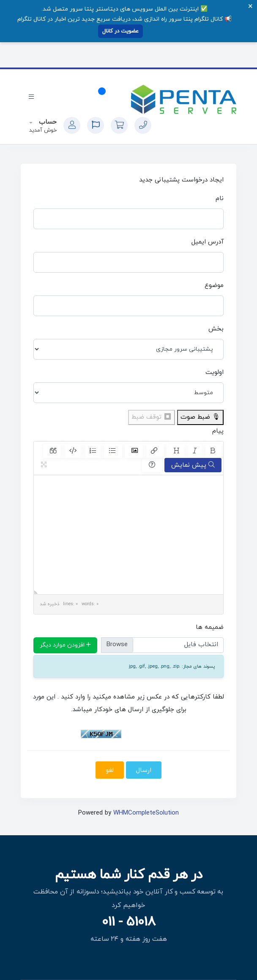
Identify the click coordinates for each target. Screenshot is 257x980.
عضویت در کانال (120, 31)
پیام (218, 431)
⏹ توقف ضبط (152, 417)
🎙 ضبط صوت (200, 417)
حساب (47, 122)
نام (220, 199)
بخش (216, 329)
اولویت (215, 372)
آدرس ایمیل (208, 242)
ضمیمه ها (210, 627)
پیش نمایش (193, 465)
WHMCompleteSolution (146, 813)
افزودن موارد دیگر (65, 645)
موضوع (214, 286)
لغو (110, 770)
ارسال (144, 770)
